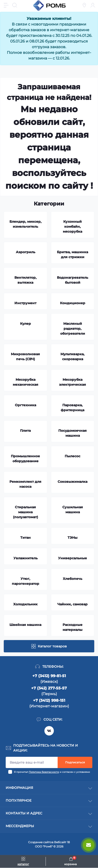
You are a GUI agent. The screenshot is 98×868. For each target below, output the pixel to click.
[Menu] (6, 5)
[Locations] (84, 5)
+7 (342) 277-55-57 (49, 688)
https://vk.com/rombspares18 (49, 731)
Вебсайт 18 (62, 842)
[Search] (15, 5)
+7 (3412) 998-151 (49, 700)
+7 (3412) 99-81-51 (49, 676)
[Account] (93, 5)
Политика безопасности (44, 772)
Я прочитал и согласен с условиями (52, 772)
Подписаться (75, 762)
